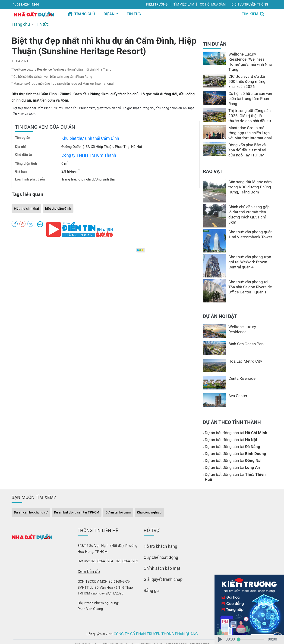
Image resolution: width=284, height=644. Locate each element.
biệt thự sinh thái (26, 201)
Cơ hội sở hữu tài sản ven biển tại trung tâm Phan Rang (53, 74)
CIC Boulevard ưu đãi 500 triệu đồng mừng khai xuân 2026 (249, 75)
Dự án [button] (109, 14)
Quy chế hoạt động (158, 543)
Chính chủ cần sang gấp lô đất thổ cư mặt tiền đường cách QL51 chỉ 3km (249, 206)
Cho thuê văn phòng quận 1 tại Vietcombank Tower (249, 228)
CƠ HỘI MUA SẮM (213, 4)
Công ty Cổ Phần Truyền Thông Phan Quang (156, 620)
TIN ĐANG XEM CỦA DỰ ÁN (45, 122)
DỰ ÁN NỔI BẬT (220, 310)
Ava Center (237, 389)
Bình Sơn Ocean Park (245, 338)
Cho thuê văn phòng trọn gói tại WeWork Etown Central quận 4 (250, 256)
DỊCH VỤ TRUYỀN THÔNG (250, 4)
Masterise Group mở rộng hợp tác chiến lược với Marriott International (63, 79)
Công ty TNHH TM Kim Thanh (84, 149)
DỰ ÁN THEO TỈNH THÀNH (232, 416)
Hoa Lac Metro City (243, 355)
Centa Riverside (240, 372)
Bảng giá (150, 572)
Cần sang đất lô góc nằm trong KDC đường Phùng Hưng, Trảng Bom (248, 181)
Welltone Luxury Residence (249, 320)
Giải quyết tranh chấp (160, 563)
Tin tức (38, 24)
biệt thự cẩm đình (58, 201)
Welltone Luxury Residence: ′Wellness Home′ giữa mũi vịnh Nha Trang (62, 68)
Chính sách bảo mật (159, 553)
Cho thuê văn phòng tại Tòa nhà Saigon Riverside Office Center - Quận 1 (249, 281)
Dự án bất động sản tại (232, 426)
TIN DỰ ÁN (215, 43)
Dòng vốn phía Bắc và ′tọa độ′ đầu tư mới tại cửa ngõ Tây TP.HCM (249, 144)
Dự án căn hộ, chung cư (31, 500)
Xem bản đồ (87, 558)
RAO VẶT (213, 165)
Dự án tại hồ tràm (118, 500)
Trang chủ (85, 14)
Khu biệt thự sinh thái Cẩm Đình (86, 133)
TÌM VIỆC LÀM (184, 4)
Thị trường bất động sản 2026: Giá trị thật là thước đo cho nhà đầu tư (248, 109)
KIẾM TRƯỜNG (157, 4)
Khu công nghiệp (149, 500)
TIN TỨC (134, 14)
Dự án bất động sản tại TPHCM (77, 500)
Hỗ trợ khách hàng (158, 533)
